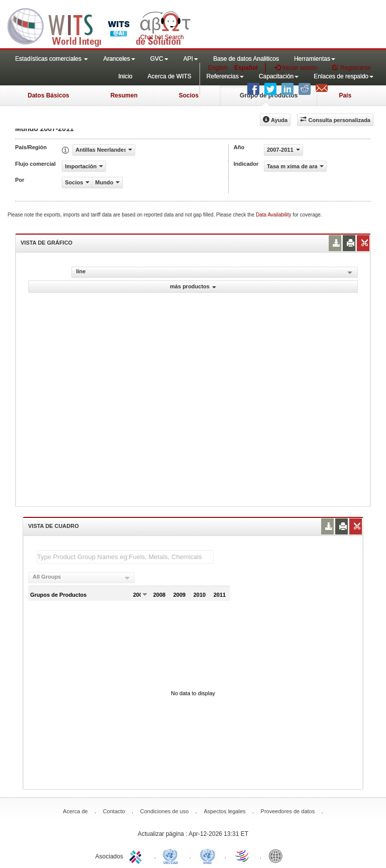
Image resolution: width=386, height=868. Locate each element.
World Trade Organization (243, 855)
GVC (159, 59)
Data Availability (274, 215)
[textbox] (125, 557)
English (218, 68)
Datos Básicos (49, 95)
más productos (193, 286)
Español (246, 68)
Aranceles (119, 59)
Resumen (124, 95)
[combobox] (81, 578)
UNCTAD (172, 855)
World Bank (278, 855)
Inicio (125, 76)
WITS (101, 25)
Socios (189, 95)
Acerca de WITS (169, 76)
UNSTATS (208, 855)
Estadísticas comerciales (52, 59)
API (191, 59)
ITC (137, 855)
